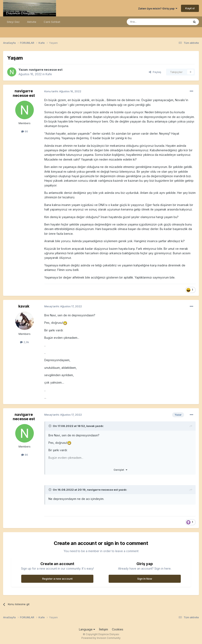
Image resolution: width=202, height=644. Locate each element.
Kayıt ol (190, 8)
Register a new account (57, 579)
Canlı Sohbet (52, 22)
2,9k (25, 342)
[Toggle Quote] (50, 426)
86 (25, 131)
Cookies (118, 629)
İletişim (103, 629)
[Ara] (148, 22)
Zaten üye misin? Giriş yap (158, 8)
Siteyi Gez (13, 22)
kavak (24, 306)
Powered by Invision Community (101, 638)
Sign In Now (145, 579)
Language (87, 629)
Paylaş (155, 72)
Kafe (49, 74)
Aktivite (32, 22)
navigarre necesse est (46, 70)
